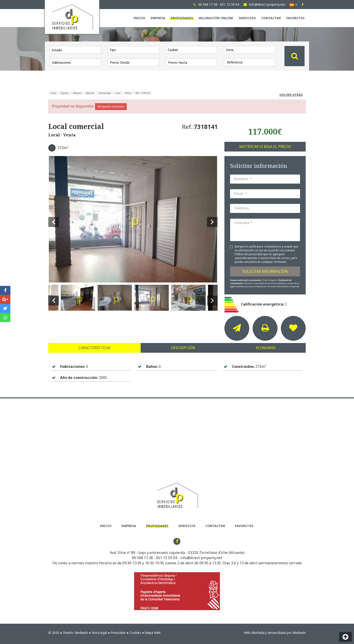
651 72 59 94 (167, 558)
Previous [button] (54, 219)
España (65, 93)
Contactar (271, 18)
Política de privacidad (249, 254)
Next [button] (212, 219)
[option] (133, 219)
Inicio (139, 18)
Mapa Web (153, 633)
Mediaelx (81, 633)
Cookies (135, 633)
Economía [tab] (266, 348)
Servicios (247, 18)
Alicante (77, 93)
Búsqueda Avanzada (111, 106)
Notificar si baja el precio (265, 147)
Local (118, 93)
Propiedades (182, 18)
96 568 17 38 (142, 558)
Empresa (158, 18)
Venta (128, 93)
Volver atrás (291, 95)
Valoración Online (216, 18)
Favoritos (295, 18)
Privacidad (118, 633)
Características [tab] (94, 348)
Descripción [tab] (183, 348)
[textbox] (135, 50)
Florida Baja (105, 93)
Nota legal (99, 633)
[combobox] (133, 50)
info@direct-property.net (201, 558)
